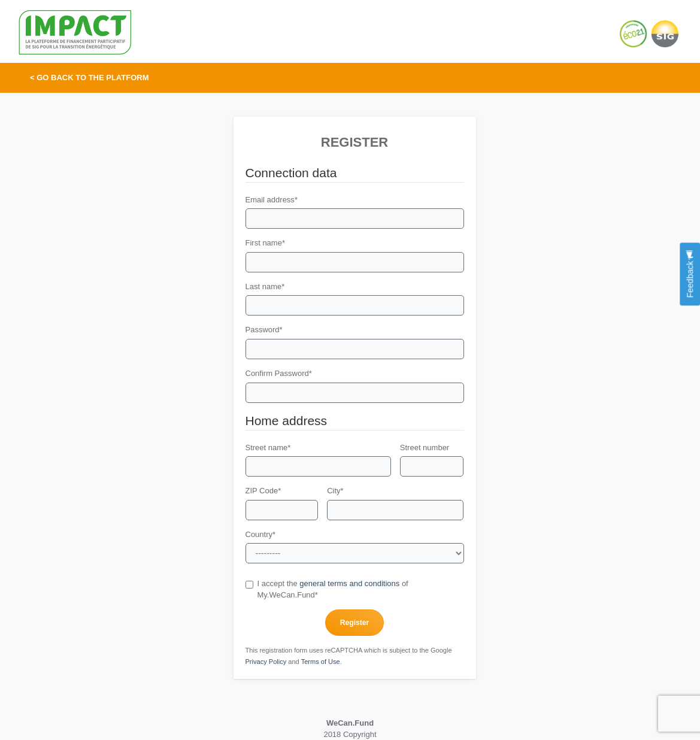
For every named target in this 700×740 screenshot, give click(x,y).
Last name (265, 286)
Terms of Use (321, 662)
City (335, 491)
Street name (268, 448)
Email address (272, 200)
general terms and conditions (349, 583)
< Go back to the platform (90, 78)
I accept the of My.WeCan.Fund (327, 589)
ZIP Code (263, 491)
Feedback (690, 274)
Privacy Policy (266, 662)
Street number (425, 448)
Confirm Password (279, 373)
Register (354, 623)
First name (265, 243)
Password (264, 330)
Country (261, 534)
